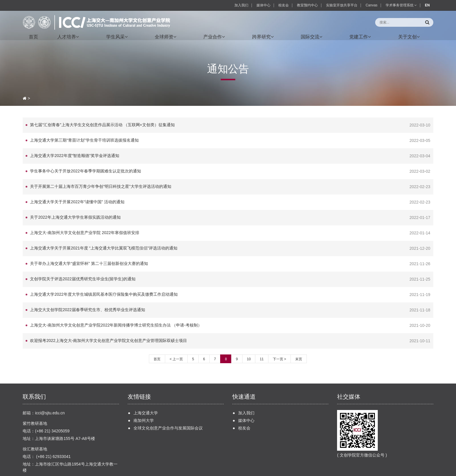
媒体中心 (263, 5)
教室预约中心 (307, 5)
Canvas (372, 5)
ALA (168, 470)
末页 (299, 337)
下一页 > (279, 337)
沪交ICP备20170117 (127, 470)
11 (262, 337)
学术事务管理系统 (401, 5)
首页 (157, 337)
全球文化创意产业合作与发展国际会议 (168, 406)
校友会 (284, 5)
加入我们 (241, 5)
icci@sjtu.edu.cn (50, 391)
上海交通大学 (146, 391)
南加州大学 (144, 399)
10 (249, 337)
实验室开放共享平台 (342, 5)
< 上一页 (176, 337)
